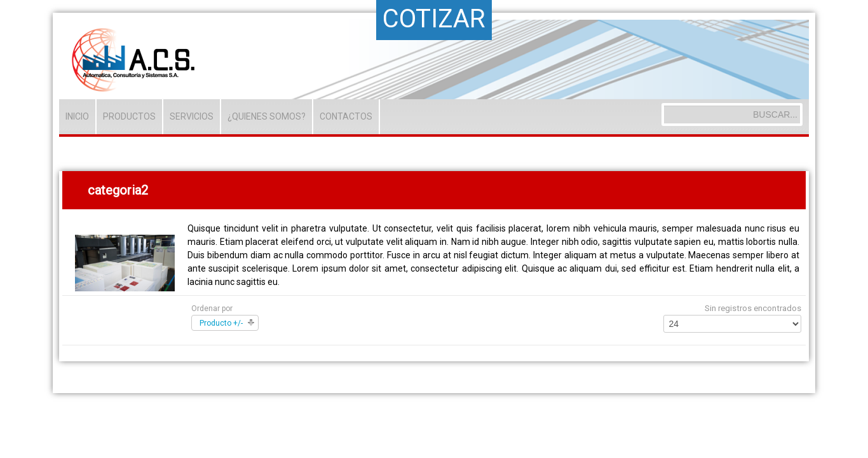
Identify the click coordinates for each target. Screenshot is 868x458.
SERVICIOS (192, 116)
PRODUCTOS (129, 116)
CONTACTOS (346, 116)
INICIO (77, 116)
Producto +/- (221, 323)
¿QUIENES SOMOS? (267, 116)
